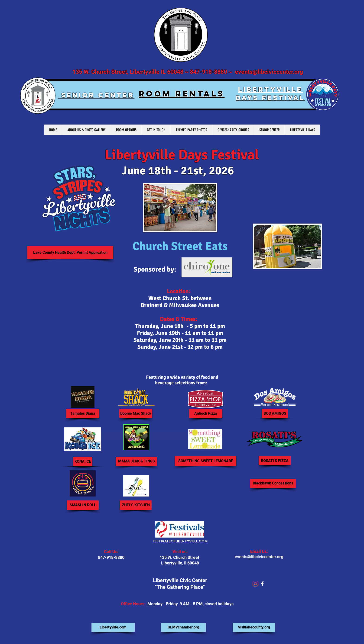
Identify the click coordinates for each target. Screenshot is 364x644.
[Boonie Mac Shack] (136, 413)
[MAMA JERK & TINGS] (136, 461)
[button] (273, 483)
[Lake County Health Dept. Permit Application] (70, 253)
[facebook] (262, 584)
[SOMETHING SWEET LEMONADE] (206, 461)
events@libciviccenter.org (269, 72)
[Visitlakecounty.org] (254, 627)
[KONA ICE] (83, 461)
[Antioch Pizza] (206, 413)
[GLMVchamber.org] (183, 627)
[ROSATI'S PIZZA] (275, 461)
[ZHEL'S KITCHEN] (136, 505)
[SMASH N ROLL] (83, 505)
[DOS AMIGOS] (275, 413)
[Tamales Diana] (83, 413)
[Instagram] (255, 584)
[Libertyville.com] (113, 627)
